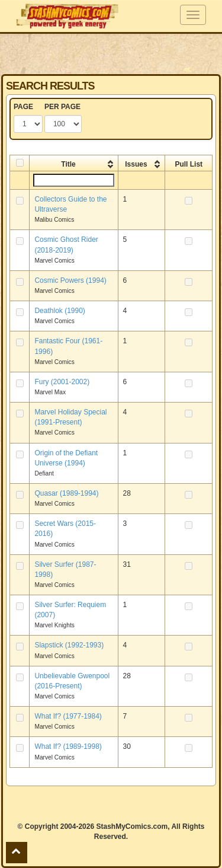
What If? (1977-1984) (68, 716)
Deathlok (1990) (59, 311)
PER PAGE (62, 107)
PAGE (23, 107)
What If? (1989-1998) (68, 746)
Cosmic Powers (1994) (70, 280)
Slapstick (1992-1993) (69, 645)
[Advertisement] (111, 53)
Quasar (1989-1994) (66, 493)
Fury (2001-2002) (62, 382)
